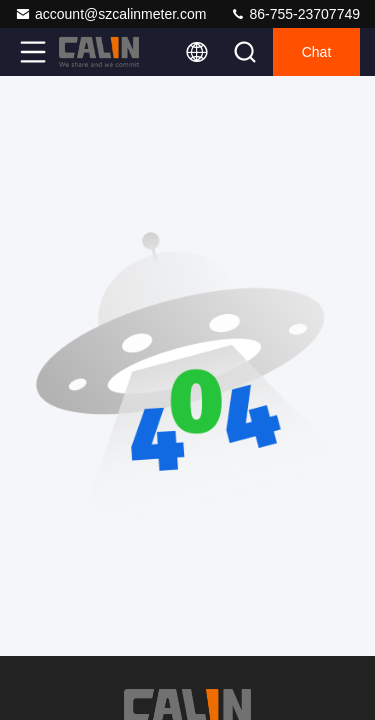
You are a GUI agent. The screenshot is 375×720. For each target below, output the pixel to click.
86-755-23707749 (295, 14)
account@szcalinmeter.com (110, 14)
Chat (317, 52)
